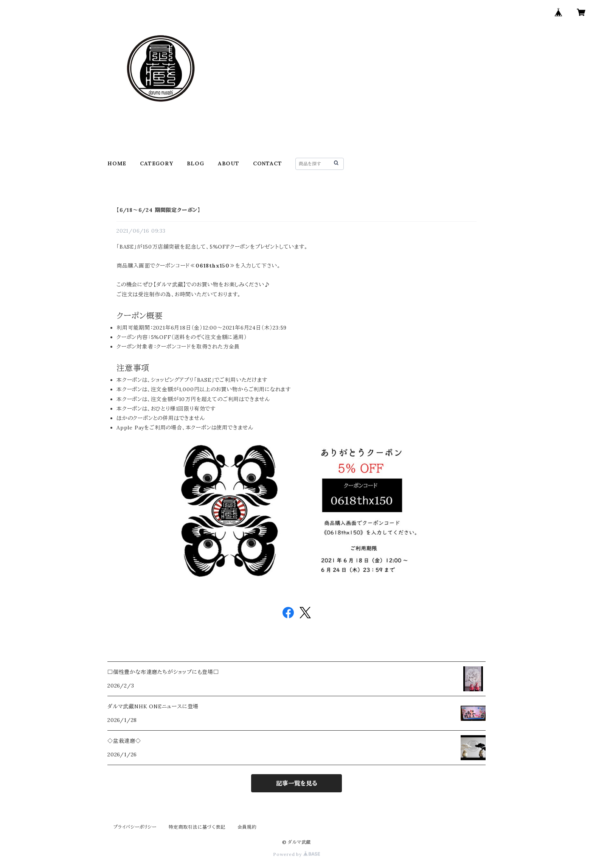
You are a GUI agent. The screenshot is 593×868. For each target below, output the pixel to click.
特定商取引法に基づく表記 (197, 827)
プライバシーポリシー (135, 827)
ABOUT (229, 163)
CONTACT (268, 163)
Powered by (296, 854)
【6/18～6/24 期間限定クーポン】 (158, 210)
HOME (117, 163)
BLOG (196, 163)
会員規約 (247, 827)
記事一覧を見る (297, 783)
